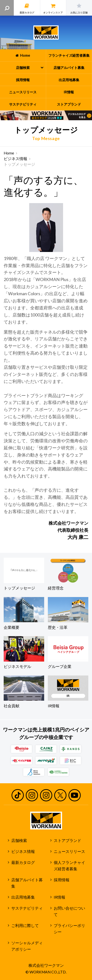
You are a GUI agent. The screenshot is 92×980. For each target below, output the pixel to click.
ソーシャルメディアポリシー (27, 946)
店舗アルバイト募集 (27, 883)
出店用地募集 (23, 897)
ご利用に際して (25, 926)
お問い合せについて (69, 911)
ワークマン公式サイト (46, 33)
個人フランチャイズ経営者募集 (69, 866)
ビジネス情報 (15, 159)
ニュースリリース (69, 851)
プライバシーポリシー (69, 929)
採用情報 (62, 880)
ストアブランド (67, 840)
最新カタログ (23, 862)
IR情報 (59, 897)
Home (9, 153)
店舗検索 (19, 840)
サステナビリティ (27, 908)
